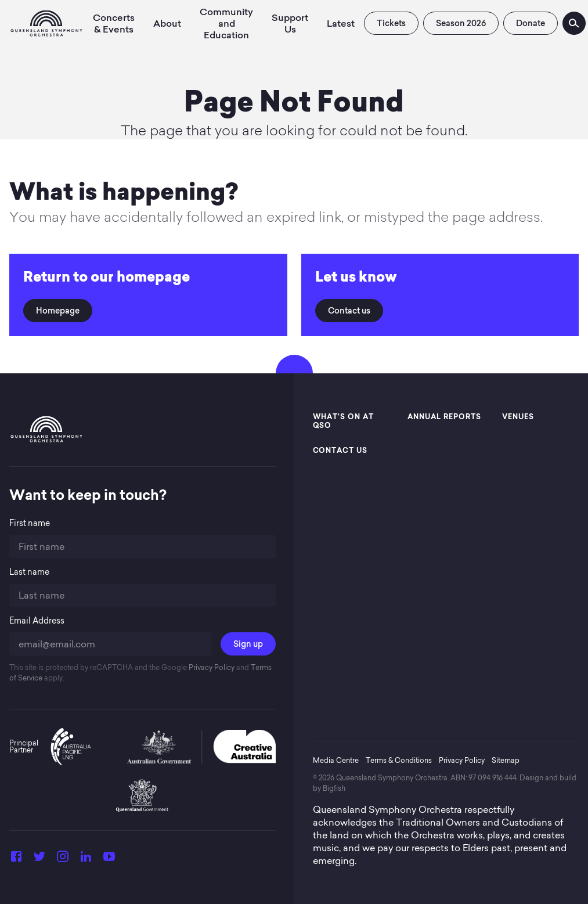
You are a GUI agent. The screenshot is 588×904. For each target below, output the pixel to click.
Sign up (248, 644)
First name (30, 523)
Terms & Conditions (399, 760)
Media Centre (336, 760)
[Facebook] (16, 860)
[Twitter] (39, 860)
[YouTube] (109, 860)
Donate (531, 23)
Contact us (349, 311)
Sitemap (506, 760)
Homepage (58, 311)
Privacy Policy (211, 667)
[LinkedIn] (86, 860)
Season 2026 (461, 23)
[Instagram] (63, 860)
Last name (29, 572)
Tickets (391, 23)
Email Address (37, 621)
